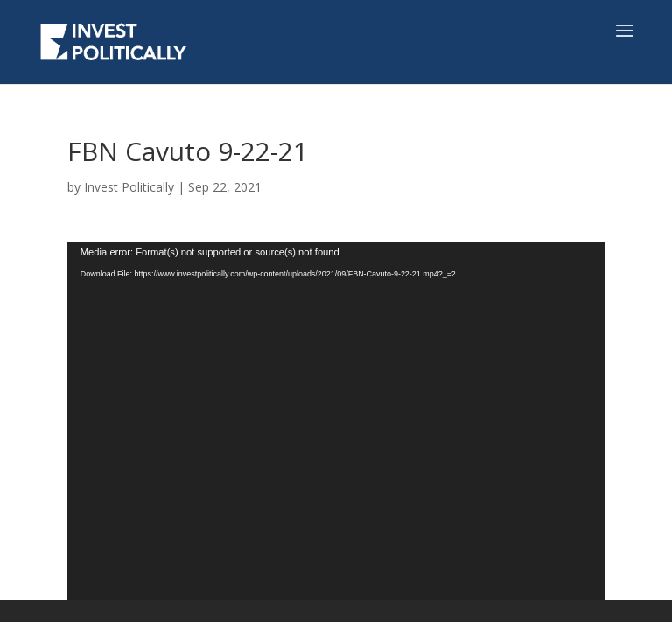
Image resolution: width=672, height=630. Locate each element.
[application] (336, 422)
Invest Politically (129, 187)
